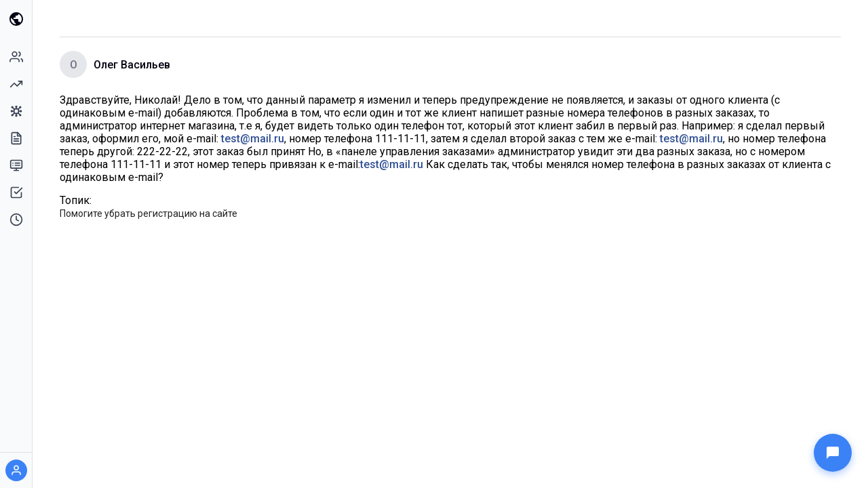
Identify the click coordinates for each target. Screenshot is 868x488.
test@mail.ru (253, 139)
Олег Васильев (132, 65)
